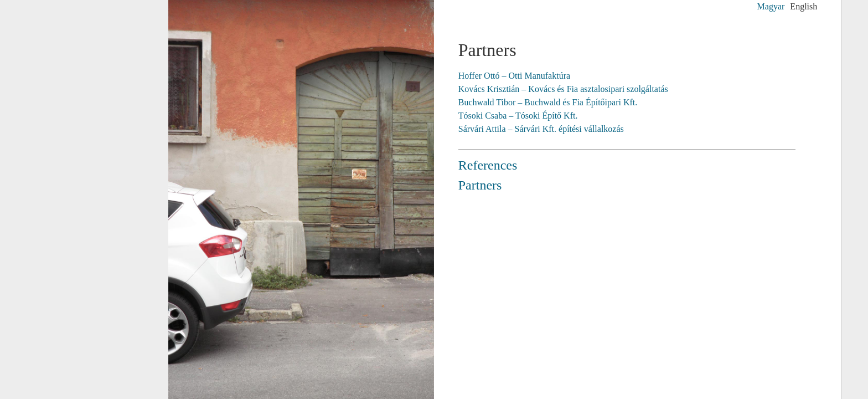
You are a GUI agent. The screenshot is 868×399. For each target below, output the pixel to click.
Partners (480, 185)
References (488, 165)
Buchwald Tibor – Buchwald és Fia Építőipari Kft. (548, 102)
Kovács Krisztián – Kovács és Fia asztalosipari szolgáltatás (563, 89)
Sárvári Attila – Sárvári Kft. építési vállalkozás (541, 129)
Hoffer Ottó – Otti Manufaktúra (514, 76)
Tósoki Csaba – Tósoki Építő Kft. (518, 116)
